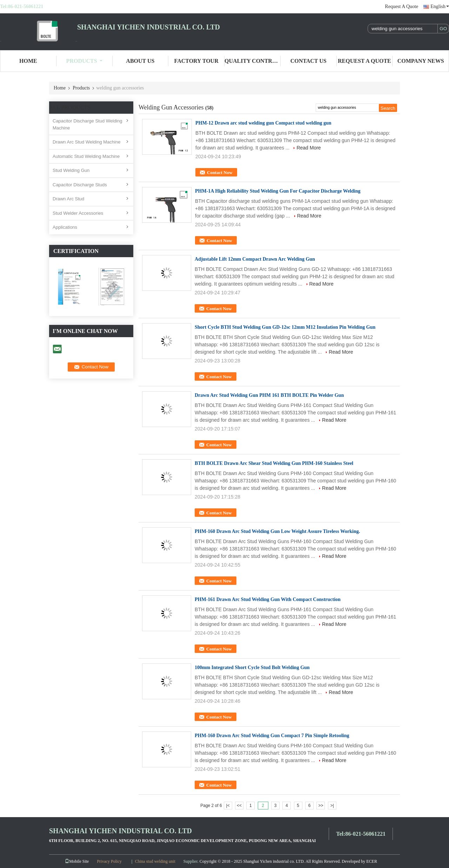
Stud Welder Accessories (78, 213)
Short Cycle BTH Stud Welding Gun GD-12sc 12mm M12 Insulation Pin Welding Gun (285, 327)
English (440, 6)
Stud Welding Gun (71, 170)
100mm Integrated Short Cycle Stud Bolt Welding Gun (252, 667)
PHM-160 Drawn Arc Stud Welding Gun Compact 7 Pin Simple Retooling (272, 736)
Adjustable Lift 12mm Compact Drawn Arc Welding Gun (255, 259)
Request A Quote (401, 6)
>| (332, 806)
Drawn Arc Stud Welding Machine (86, 142)
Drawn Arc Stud (68, 199)
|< (228, 806)
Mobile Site (77, 861)
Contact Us (309, 61)
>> (321, 806)
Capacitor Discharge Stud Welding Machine (87, 124)
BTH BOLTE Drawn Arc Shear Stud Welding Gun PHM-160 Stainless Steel (274, 463)
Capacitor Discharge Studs (80, 185)
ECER (372, 861)
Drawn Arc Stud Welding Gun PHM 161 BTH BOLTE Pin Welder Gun (269, 395)
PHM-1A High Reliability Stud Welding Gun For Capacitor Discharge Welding (278, 191)
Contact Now (220, 172)
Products (84, 61)
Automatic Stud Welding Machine (86, 156)
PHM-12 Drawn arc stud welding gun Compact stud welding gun (263, 123)
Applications (65, 227)
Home (28, 61)
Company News (421, 61)
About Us (140, 61)
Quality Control (252, 61)
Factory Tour (196, 61)
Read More (309, 148)
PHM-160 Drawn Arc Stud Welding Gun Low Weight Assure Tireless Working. (277, 531)
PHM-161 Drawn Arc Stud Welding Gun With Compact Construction (268, 599)
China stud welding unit (155, 861)
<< (239, 806)
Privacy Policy (109, 861)
